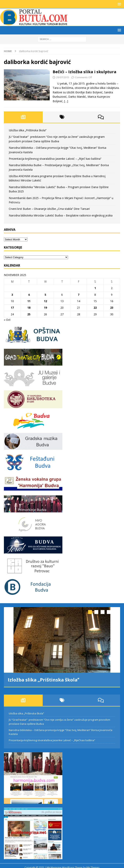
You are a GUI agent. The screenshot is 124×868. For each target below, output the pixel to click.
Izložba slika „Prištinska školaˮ (28, 130)
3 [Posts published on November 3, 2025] (12, 295)
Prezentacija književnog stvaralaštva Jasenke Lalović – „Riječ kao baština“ (55, 159)
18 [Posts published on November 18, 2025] (29, 308)
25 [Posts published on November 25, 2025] (29, 314)
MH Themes (93, 864)
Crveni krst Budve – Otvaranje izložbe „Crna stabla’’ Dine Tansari (49, 209)
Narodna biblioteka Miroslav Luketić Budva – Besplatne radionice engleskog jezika (61, 215)
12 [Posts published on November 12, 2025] (45, 301)
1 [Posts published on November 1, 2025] (95, 288)
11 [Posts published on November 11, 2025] (29, 301)
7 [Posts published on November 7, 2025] (79, 295)
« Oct (7, 320)
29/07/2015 (63, 77)
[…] (66, 101)
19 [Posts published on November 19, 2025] (45, 308)
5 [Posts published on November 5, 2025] (45, 295)
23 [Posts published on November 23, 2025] (112, 308)
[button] (119, 4)
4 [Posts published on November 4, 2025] (29, 295)
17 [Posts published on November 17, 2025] (12, 308)
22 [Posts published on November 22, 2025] (95, 308)
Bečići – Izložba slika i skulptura (85, 72)
